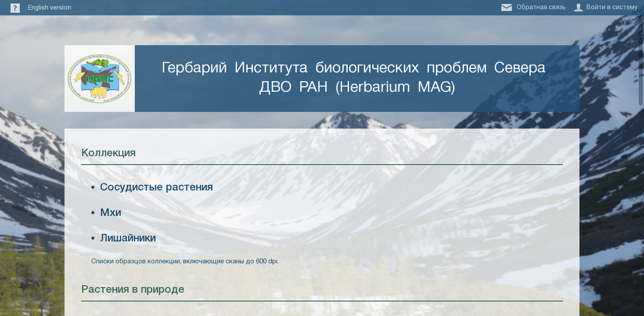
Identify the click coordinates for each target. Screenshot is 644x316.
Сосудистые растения (157, 188)
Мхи (111, 213)
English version (50, 8)
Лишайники (128, 239)
